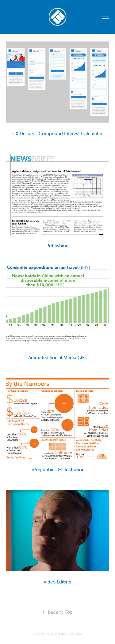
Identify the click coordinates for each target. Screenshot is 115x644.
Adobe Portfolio (69, 634)
